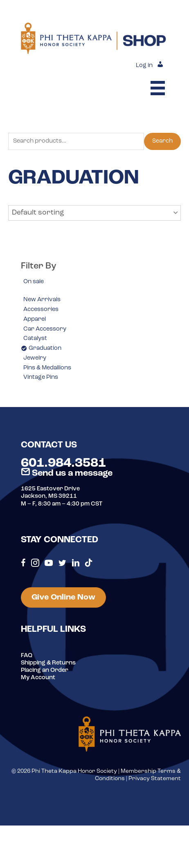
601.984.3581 (63, 463)
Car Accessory (45, 329)
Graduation (45, 348)
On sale (34, 282)
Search (162, 141)
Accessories (41, 310)
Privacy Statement (155, 779)
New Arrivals (42, 300)
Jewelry (35, 358)
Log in (144, 66)
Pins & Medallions (47, 368)
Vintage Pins (41, 377)
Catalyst (35, 339)
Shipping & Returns (48, 663)
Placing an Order (45, 670)
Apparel (35, 319)
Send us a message (67, 473)
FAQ (27, 656)
